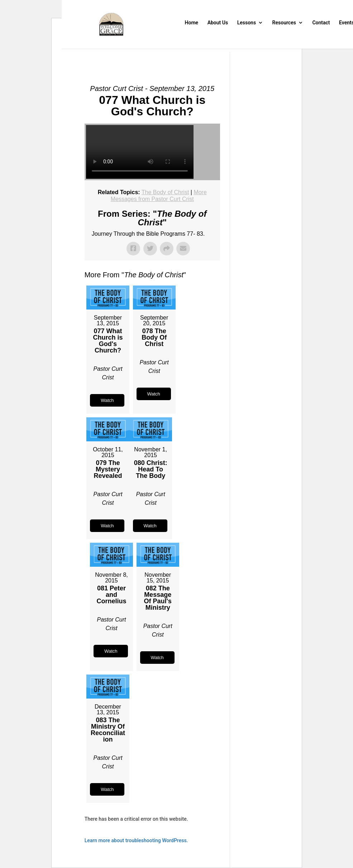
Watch (107, 400)
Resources (284, 23)
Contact (321, 23)
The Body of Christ (165, 192)
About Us (218, 23)
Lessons (247, 23)
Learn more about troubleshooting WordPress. (136, 840)
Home (192, 23)
